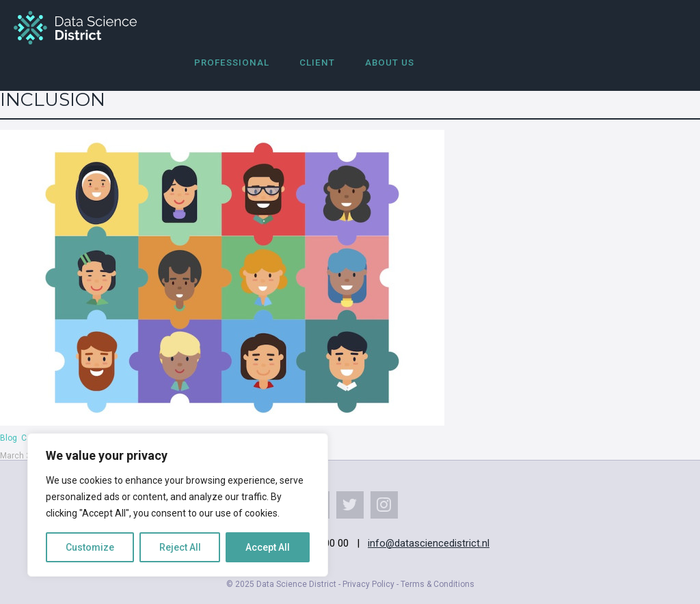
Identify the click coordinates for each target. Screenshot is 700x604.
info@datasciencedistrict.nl (429, 543)
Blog (9, 438)
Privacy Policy (368, 584)
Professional (232, 63)
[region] (178, 505)
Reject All (180, 547)
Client (317, 63)
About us (390, 63)
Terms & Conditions (437, 584)
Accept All (268, 547)
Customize (90, 547)
